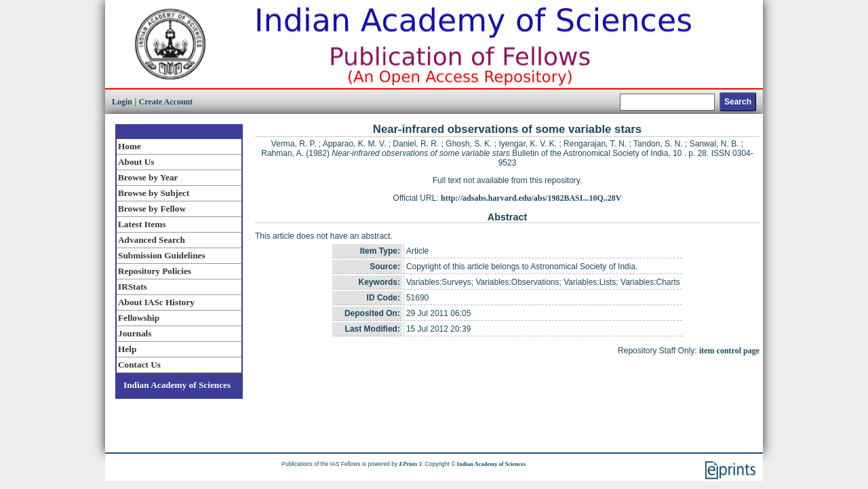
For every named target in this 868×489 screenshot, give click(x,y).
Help (127, 349)
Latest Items (142, 224)
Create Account (166, 102)
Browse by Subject (154, 193)
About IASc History (156, 302)
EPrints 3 (411, 464)
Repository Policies (155, 271)
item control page (729, 351)
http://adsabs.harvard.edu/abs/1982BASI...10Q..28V (531, 198)
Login (122, 102)
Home (130, 146)
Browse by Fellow (152, 209)
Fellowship (139, 318)
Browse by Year (148, 177)
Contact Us (139, 365)
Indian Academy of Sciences (177, 385)
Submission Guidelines (162, 255)
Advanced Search (152, 240)
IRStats (133, 287)
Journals (135, 333)
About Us (136, 162)
